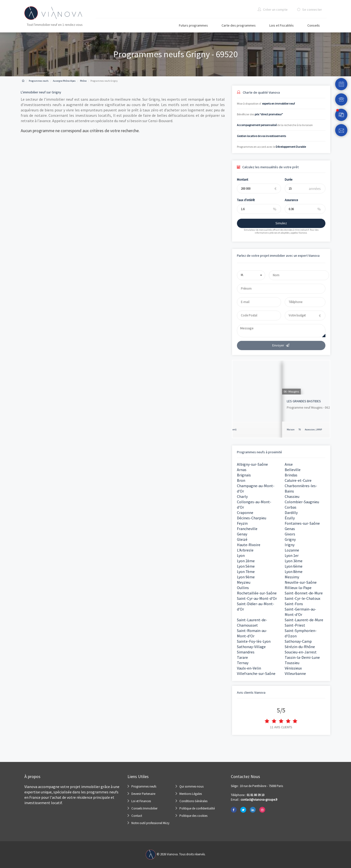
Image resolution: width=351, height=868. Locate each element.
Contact (137, 816)
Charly (242, 496)
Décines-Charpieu (252, 518)
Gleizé (242, 539)
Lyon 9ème (246, 577)
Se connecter (309, 10)
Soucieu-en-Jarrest (301, 652)
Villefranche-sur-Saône (256, 673)
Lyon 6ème (294, 566)
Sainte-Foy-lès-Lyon (254, 641)
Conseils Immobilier (144, 808)
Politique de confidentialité (197, 808)
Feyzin (242, 523)
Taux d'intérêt (242, 200)
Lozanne (292, 550)
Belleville (293, 470)
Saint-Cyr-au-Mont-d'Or (257, 598)
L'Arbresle (245, 550)
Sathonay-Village (251, 647)
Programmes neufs (144, 786)
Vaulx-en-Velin (249, 668)
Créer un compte (273, 10)
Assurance (288, 200)
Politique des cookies (193, 816)
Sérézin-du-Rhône (300, 647)
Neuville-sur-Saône (301, 582)
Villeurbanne (295, 673)
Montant (239, 180)
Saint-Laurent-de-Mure (304, 620)
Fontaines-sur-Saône (302, 523)
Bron (241, 480)
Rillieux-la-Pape (298, 588)
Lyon (241, 555)
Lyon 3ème (294, 561)
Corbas (291, 507)
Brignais (244, 475)
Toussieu (292, 663)
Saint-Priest (295, 625)
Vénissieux (293, 668)
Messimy (292, 577)
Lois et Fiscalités (282, 25)
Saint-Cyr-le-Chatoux (302, 598)
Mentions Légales (191, 794)
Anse (289, 464)
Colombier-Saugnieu (302, 502)
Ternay (243, 663)
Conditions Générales (193, 801)
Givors (290, 534)
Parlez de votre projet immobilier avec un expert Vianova (278, 256)
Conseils (314, 25)
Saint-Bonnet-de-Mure (304, 593)
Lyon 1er (292, 555)
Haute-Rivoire (249, 545)
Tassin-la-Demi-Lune (302, 657)
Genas (290, 529)
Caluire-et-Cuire (298, 480)
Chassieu (292, 496)
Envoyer (281, 345)
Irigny (290, 545)
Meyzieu (244, 582)
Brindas (291, 475)
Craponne (245, 513)
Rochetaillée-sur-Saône (257, 593)
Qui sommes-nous (191, 786)
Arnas (242, 470)
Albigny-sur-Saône (252, 464)
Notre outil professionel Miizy (150, 823)
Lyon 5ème (246, 566)
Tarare (242, 657)
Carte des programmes (239, 25)
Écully (290, 518)
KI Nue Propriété (249, 401)
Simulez (278, 223)
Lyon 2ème (246, 561)
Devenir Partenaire (143, 794)
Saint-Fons (294, 604)
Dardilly (291, 513)
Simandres (246, 652)
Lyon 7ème (246, 572)
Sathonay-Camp (298, 641)
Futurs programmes (193, 25)
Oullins (243, 588)
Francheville (247, 529)
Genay (242, 534)
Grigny (290, 539)
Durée (285, 180)
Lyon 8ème (294, 572)
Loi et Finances (141, 801)
